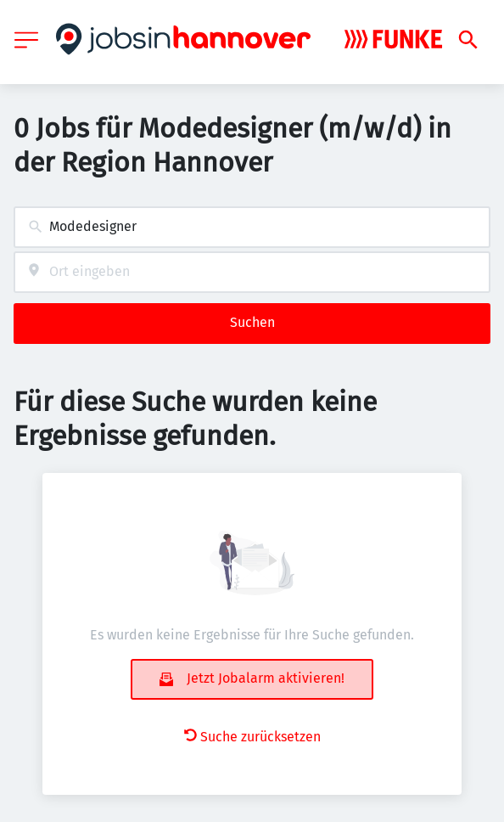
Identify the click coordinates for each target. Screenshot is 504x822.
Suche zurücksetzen (252, 737)
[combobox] (252, 227)
